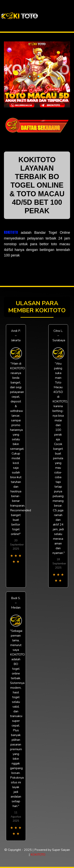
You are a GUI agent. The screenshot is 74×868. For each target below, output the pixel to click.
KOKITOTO (11, 232)
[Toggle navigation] (71, 16)
